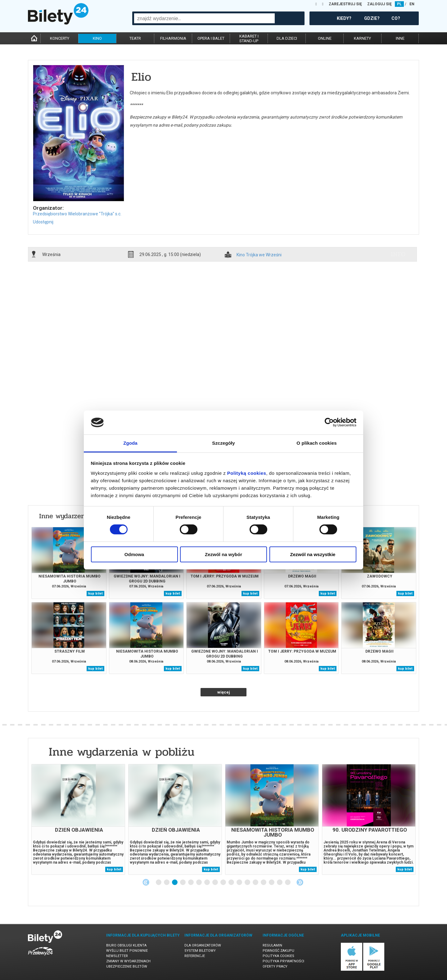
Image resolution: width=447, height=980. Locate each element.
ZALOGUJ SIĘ (379, 4)
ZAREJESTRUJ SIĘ (345, 4)
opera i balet (211, 38)
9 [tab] (223, 883)
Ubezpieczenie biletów (127, 967)
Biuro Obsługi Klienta (126, 945)
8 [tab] (215, 883)
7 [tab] (207, 883)
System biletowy (200, 951)
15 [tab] (272, 883)
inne (400, 38)
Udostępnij (43, 222)
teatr (135, 38)
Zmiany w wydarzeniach (128, 961)
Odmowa (134, 554)
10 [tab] (232, 883)
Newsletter (117, 956)
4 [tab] (183, 883)
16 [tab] (280, 883)
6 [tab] (199, 883)
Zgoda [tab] (130, 443)
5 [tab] (191, 883)
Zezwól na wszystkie (313, 554)
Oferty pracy (275, 967)
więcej (224, 692)
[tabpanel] (78, 819)
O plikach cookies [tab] (316, 443)
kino (97, 38)
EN (412, 4)
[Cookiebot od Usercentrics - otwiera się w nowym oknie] (329, 422)
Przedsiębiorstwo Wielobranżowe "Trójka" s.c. (77, 214)
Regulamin (272, 945)
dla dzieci (287, 38)
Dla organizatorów (203, 945)
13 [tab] (256, 883)
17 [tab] (288, 883)
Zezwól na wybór (223, 554)
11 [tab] (240, 883)
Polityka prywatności (283, 961)
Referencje (195, 956)
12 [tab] (248, 883)
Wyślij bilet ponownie (127, 951)
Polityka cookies (278, 956)
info (398, 254)
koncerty (60, 38)
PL (399, 4)
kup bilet (95, 593)
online (325, 38)
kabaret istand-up (249, 38)
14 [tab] (264, 883)
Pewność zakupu (278, 951)
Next (300, 882)
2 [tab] (167, 883)
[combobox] (204, 18)
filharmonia (173, 38)
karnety (362, 38)
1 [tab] (159, 883)
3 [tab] (175, 883)
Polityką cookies (247, 473)
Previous (146, 882)
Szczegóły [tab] (223, 443)
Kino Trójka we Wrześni (259, 255)
